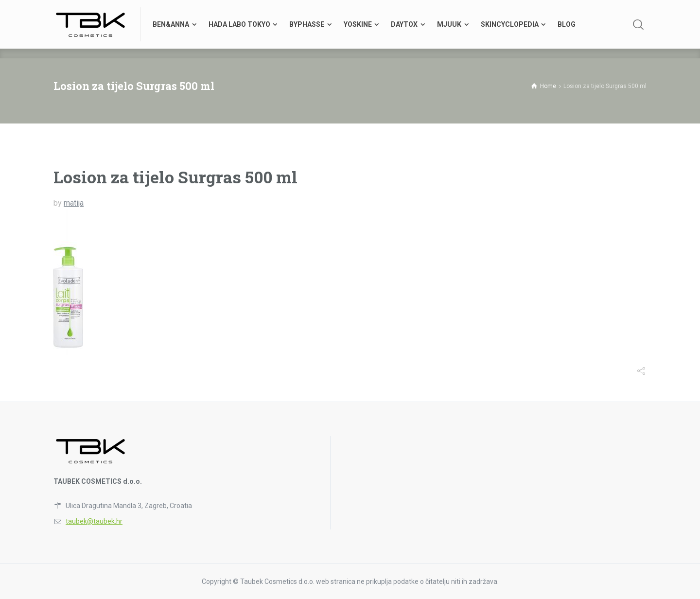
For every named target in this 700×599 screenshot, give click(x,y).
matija (74, 203)
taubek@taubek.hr (94, 521)
